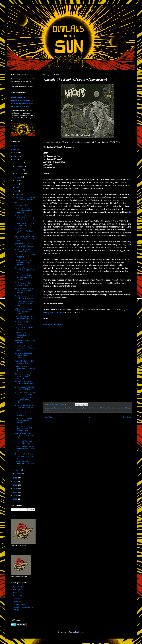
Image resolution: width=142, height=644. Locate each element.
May (17, 188)
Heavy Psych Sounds (53, 313)
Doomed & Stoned (20, 596)
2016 (15, 496)
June (17, 184)
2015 (15, 499)
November (19, 167)
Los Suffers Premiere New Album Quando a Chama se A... (25, 449)
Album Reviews (55, 408)
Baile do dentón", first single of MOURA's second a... (23, 376)
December (19, 163)
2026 (15, 146)
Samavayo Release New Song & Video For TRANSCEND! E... (24, 356)
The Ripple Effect (19, 605)
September (20, 173)
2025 (15, 149)
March (18, 195)
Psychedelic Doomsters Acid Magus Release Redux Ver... (24, 210)
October (19, 170)
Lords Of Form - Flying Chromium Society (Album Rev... (23, 413)
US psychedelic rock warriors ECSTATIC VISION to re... (25, 464)
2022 (15, 160)
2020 (15, 482)
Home (88, 417)
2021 (15, 478)
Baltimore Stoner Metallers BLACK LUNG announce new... (25, 239)
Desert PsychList (19, 587)
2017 (15, 492)
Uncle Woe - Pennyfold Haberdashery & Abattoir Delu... (25, 348)
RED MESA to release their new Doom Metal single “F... (25, 231)
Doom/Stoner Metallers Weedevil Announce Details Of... (24, 278)
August (18, 177)
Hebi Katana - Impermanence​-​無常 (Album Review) (23, 428)
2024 (15, 153)
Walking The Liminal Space (22, 590)
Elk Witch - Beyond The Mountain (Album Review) (23, 262)
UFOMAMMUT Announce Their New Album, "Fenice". (24, 311)
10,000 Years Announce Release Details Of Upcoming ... (24, 335)
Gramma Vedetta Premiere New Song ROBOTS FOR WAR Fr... (25, 456)
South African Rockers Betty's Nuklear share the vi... (25, 218)
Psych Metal (87, 408)
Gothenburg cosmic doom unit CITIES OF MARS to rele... (25, 400)
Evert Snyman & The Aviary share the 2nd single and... (25, 304)
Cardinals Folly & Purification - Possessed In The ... (25, 369)
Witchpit (47, 411)
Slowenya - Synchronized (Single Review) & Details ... (25, 270)
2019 (15, 485)
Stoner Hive (17, 602)
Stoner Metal (125, 408)
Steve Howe (116, 408)
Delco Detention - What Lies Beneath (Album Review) (24, 420)
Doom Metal (65, 408)
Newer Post (48, 417)
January (18, 474)
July (17, 181)
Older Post (127, 417)
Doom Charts (18, 593)
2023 (15, 156)
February (19, 470)
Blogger (81, 632)
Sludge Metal (107, 408)
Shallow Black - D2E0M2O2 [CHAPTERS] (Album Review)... (25, 291)
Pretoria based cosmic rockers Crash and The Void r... (24, 436)
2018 (15, 489)
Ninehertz (16, 599)
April (17, 191)
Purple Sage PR (97, 408)
